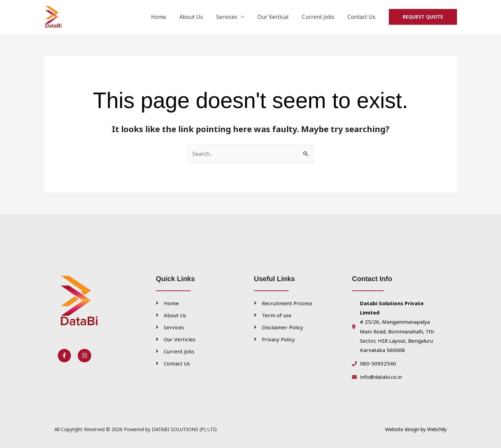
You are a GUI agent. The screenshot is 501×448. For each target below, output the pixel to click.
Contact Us (363, 17)
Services (234, 17)
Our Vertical (278, 17)
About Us (200, 17)
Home (170, 17)
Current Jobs (321, 17)
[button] (423, 17)
